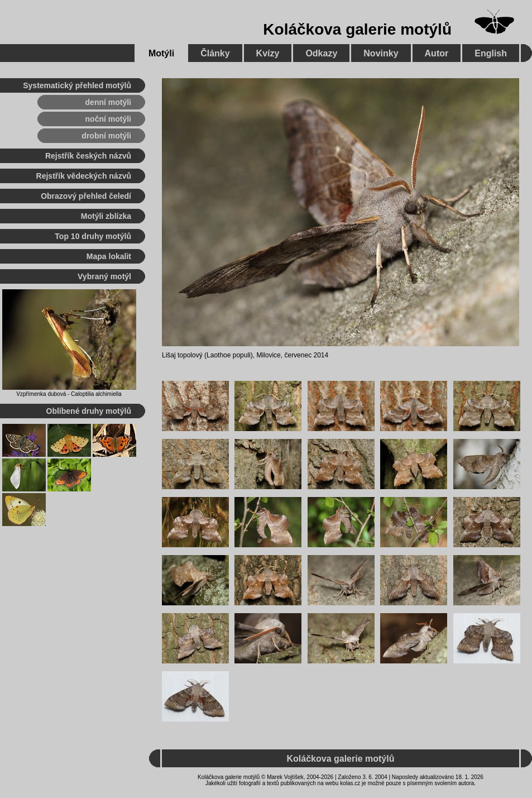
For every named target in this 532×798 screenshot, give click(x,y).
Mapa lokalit (109, 256)
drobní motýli (106, 136)
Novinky (381, 53)
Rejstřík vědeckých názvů (84, 176)
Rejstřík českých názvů (88, 156)
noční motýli (108, 119)
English (491, 53)
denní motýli (108, 102)
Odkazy (321, 53)
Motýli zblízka (106, 216)
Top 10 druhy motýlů (93, 236)
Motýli (161, 53)
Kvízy (268, 53)
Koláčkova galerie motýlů (357, 29)
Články (215, 53)
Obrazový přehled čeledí (86, 196)
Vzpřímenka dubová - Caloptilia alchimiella (69, 394)
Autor (437, 53)
